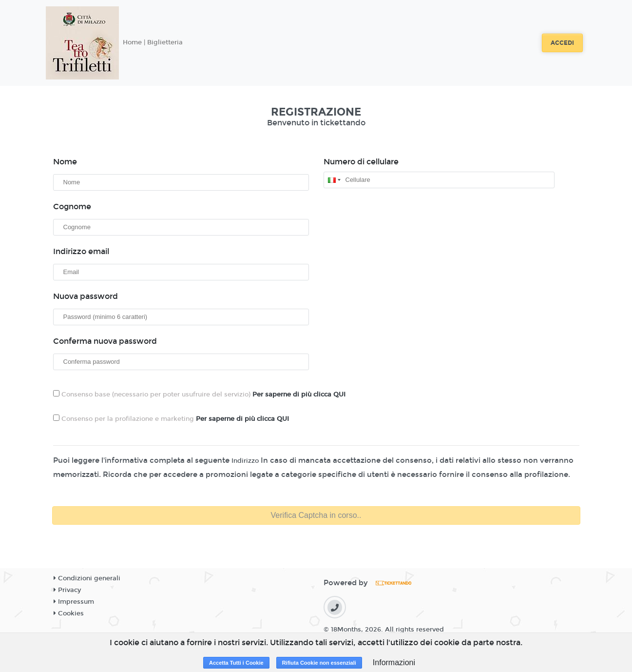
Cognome (72, 207)
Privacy (67, 590)
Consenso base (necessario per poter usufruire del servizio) (199, 394)
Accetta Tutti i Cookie (236, 663)
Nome (65, 162)
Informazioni (394, 662)
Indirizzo (245, 461)
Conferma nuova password (105, 341)
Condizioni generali (87, 578)
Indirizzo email (81, 251)
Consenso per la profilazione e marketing (171, 419)
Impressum (74, 602)
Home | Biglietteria (153, 42)
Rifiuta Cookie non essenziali (319, 663)
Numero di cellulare (361, 162)
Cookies (69, 613)
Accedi (562, 43)
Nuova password (86, 296)
